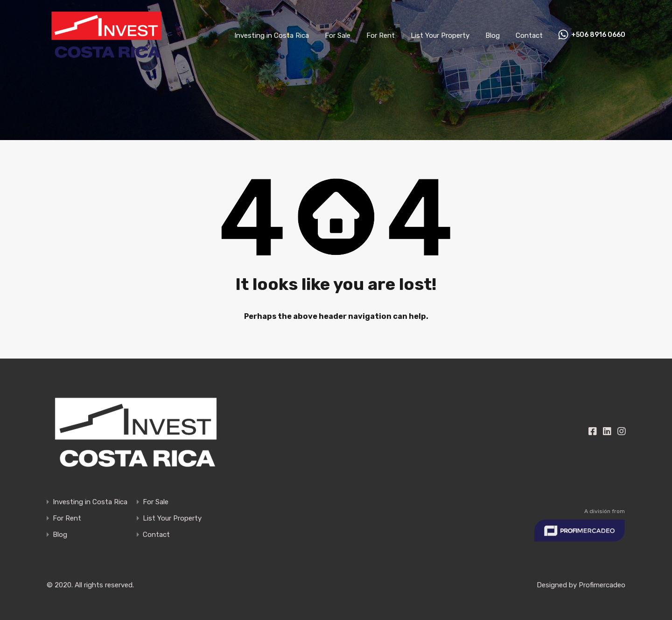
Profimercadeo (602, 585)
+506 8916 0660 (598, 35)
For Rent (381, 35)
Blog (493, 35)
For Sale (338, 35)
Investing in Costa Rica (272, 35)
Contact (529, 35)
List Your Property (440, 35)
